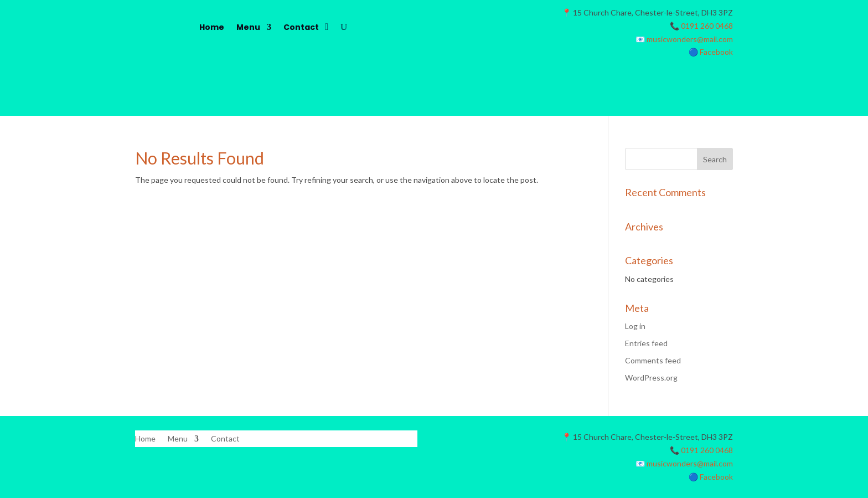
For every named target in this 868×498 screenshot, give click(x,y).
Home (212, 27)
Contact (301, 27)
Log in (635, 326)
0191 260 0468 (707, 26)
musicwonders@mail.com (690, 39)
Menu (248, 27)
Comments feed (653, 360)
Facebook (716, 52)
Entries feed (646, 343)
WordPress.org (651, 378)
